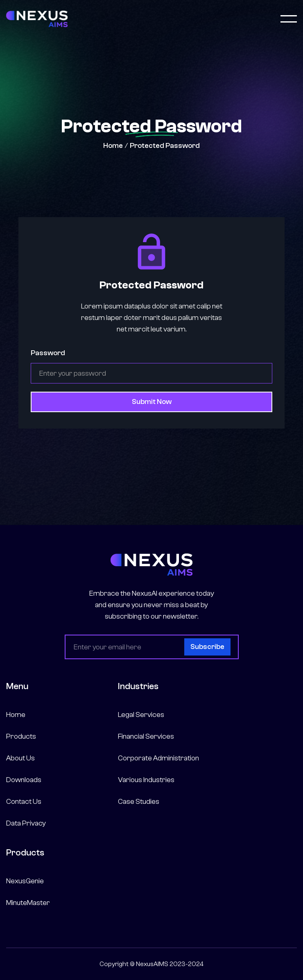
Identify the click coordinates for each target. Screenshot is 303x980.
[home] (37, 19)
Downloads (24, 780)
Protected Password (165, 146)
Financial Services (146, 736)
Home (113, 146)
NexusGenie (25, 881)
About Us (20, 758)
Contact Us (24, 802)
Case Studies (139, 802)
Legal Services (141, 715)
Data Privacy (26, 823)
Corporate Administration (158, 758)
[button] (289, 19)
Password (48, 353)
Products (21, 736)
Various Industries (146, 780)
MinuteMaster (28, 903)
